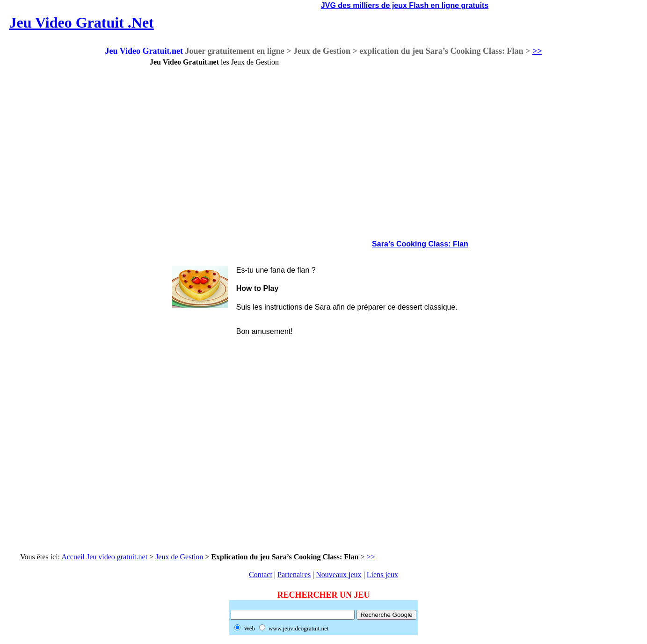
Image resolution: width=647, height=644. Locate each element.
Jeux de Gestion (179, 557)
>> (537, 51)
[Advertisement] (65, 198)
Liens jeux (382, 575)
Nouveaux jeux (338, 575)
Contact (261, 575)
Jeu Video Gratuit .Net (81, 22)
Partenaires (294, 575)
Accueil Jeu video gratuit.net (104, 557)
